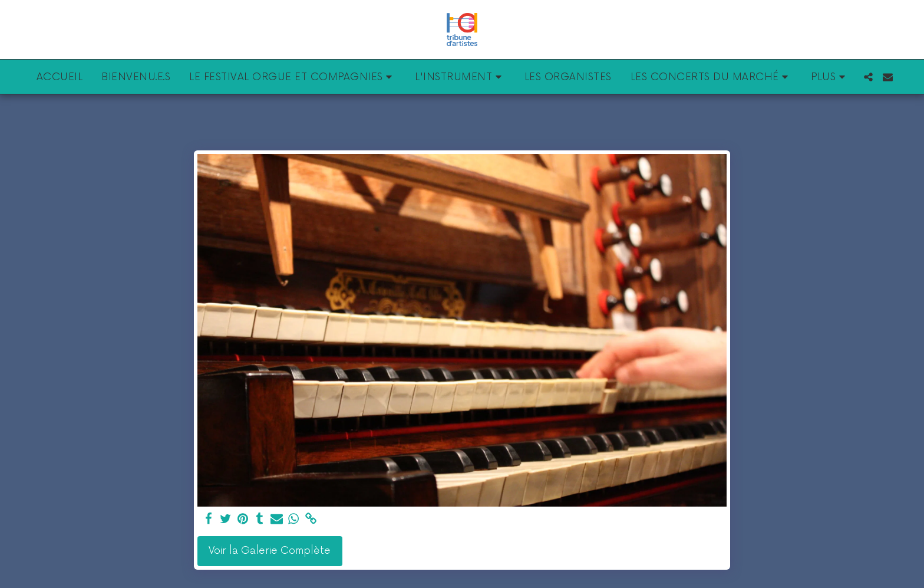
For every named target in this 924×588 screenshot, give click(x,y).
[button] (293, 77)
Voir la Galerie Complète (270, 551)
